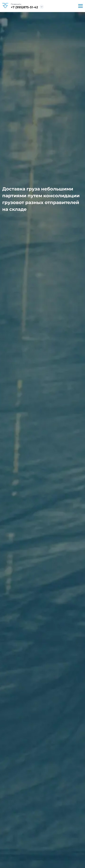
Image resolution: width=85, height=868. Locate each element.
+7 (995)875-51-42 (24, 7)
